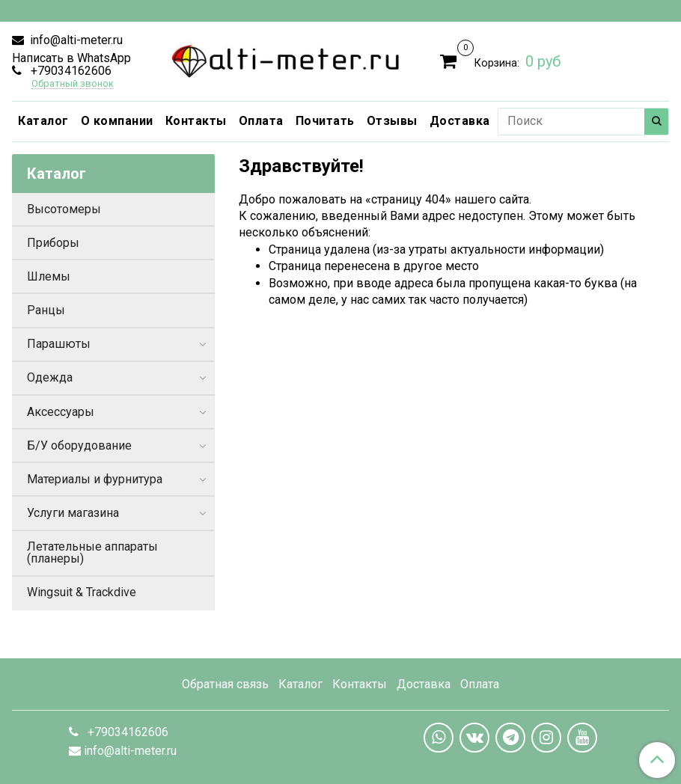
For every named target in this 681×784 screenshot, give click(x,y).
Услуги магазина (73, 513)
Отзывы (392, 121)
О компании (117, 121)
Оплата (261, 121)
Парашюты (59, 344)
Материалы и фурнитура (95, 479)
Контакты (196, 121)
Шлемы (49, 276)
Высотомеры (64, 209)
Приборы (53, 243)
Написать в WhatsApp (71, 58)
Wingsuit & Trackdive (82, 592)
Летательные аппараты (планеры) (92, 552)
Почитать (325, 121)
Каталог (43, 121)
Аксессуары (61, 412)
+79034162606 (70, 71)
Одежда (50, 377)
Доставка (460, 121)
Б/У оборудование (79, 445)
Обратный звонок (73, 84)
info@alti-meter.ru (75, 40)
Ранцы (46, 310)
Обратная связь (225, 684)
